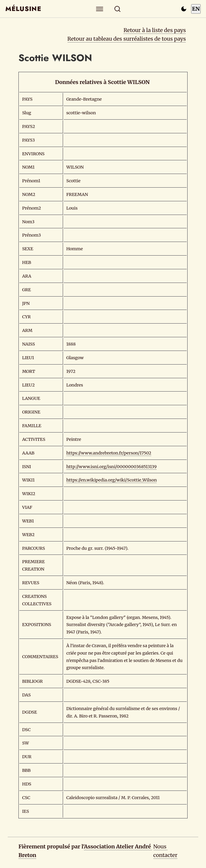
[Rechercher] (117, 9)
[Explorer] (99, 9)
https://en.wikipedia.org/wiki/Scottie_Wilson (112, 480)
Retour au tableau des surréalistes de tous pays (127, 39)
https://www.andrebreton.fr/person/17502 (109, 453)
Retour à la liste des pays (155, 30)
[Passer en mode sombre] (184, 9)
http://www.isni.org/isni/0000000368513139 (111, 467)
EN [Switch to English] (196, 9)
